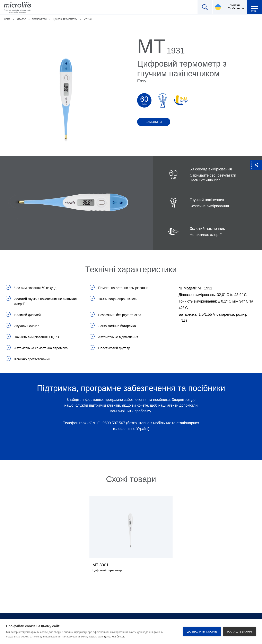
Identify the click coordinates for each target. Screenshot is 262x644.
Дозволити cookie (202, 632)
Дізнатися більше (115, 637)
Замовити (154, 122)
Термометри (39, 19)
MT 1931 (88, 19)
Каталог (21, 19)
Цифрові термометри (65, 19)
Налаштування (239, 632)
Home (7, 19)
